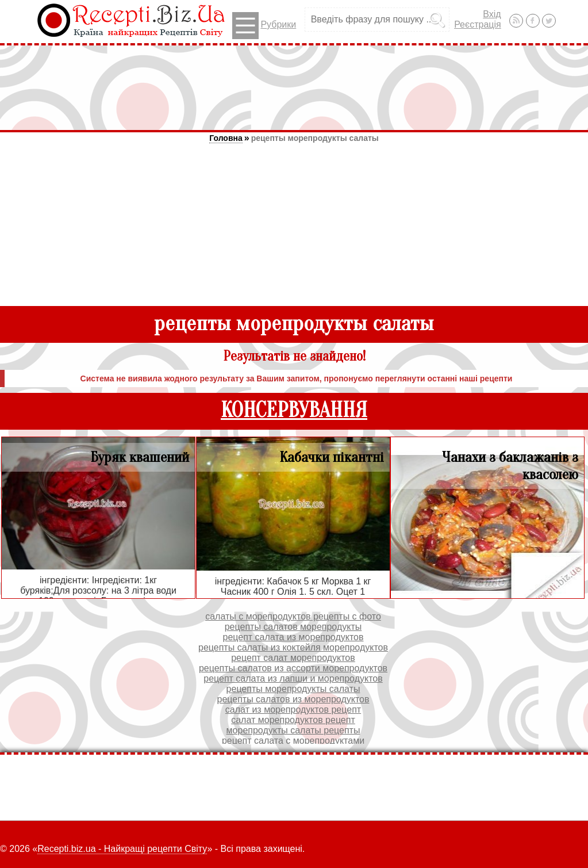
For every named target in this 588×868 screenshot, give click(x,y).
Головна (226, 138)
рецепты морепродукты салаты (315, 138)
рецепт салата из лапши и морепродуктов (293, 678)
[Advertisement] (294, 87)
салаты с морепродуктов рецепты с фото (293, 616)
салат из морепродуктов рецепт (293, 710)
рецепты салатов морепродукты (293, 627)
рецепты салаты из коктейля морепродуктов (293, 647)
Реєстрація (478, 24)
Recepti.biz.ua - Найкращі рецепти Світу (122, 849)
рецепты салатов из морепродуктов (293, 699)
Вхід (492, 14)
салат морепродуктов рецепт (293, 720)
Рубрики (264, 26)
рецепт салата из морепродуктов (293, 637)
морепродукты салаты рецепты (293, 730)
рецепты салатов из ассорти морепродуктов (293, 668)
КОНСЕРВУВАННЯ (294, 410)
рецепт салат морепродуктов (293, 658)
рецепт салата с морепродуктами (293, 741)
